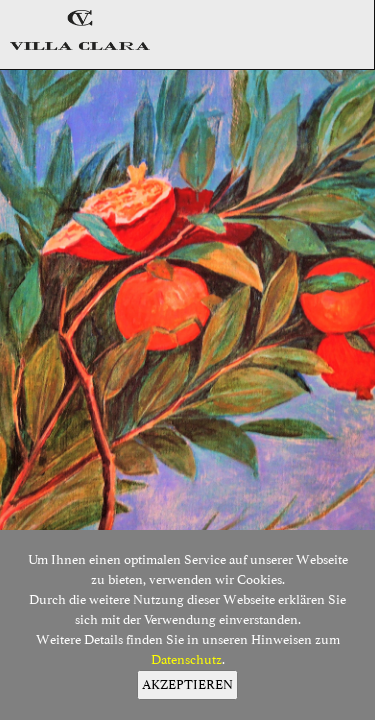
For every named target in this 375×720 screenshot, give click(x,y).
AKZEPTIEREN (187, 684)
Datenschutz (186, 659)
